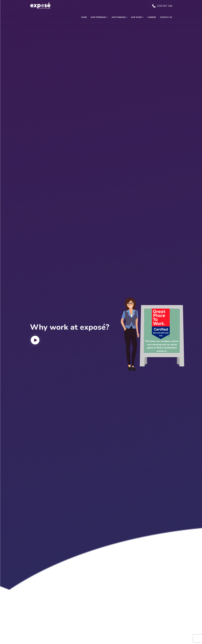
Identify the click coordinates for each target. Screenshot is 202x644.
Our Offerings (98, 17)
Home (84, 17)
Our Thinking (118, 17)
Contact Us (166, 17)
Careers (152, 17)
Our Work (136, 17)
